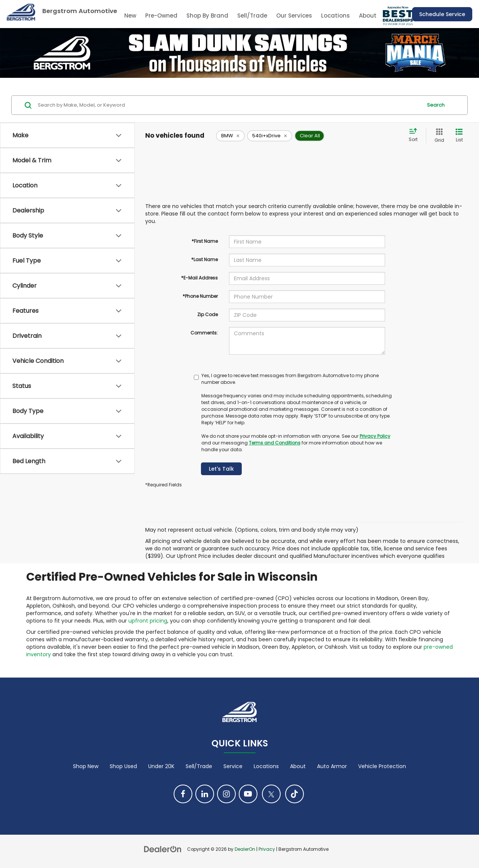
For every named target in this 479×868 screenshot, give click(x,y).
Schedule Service (442, 14)
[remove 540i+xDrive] (270, 136)
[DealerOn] (163, 849)
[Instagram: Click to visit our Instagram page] (226, 794)
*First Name (205, 241)
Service (233, 766)
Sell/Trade (252, 16)
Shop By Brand (207, 16)
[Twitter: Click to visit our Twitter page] (271, 794)
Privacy (267, 849)
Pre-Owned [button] (161, 16)
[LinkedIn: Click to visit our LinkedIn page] (205, 794)
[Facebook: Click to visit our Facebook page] (183, 794)
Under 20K (161, 766)
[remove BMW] (230, 136)
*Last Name (205, 259)
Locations (335, 16)
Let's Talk (221, 469)
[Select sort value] (415, 135)
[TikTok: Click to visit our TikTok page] (295, 794)
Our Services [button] (294, 16)
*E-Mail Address (199, 278)
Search (436, 105)
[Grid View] (438, 136)
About (298, 766)
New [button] (130, 16)
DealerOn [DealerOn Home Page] (245, 849)
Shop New (86, 766)
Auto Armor (332, 766)
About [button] (368, 16)
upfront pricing (148, 621)
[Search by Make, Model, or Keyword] (229, 105)
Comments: (204, 333)
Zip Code (208, 314)
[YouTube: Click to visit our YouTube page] (248, 794)
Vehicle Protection (382, 766)
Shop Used (123, 766)
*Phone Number (200, 296)
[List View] (459, 136)
